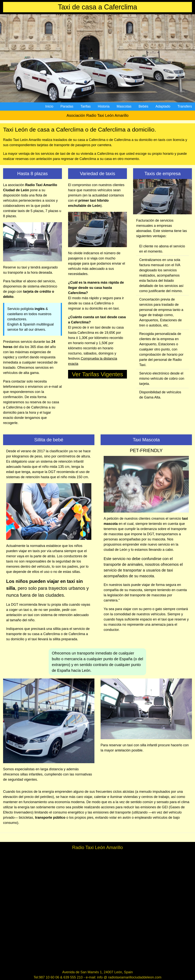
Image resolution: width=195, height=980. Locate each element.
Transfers (185, 106)
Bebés (143, 106)
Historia (104, 106)
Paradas (67, 106)
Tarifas (85, 106)
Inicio (49, 106)
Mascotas (124, 106)
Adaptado (163, 106)
